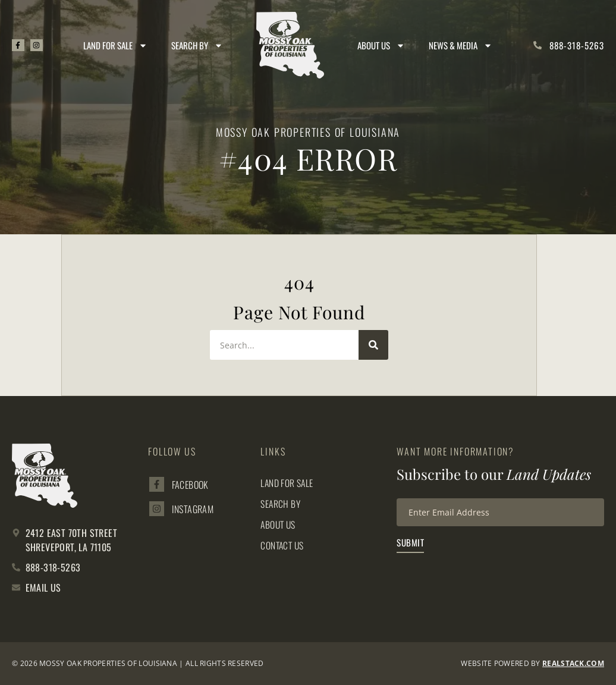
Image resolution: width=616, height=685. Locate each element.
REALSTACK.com (573, 663)
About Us (382, 45)
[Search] (373, 345)
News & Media (461, 45)
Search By (198, 45)
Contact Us (283, 545)
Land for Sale (116, 45)
